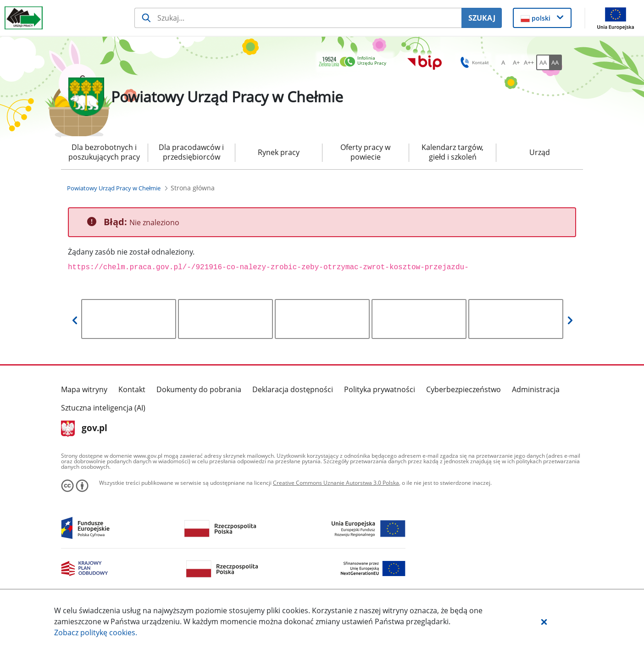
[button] (544, 621)
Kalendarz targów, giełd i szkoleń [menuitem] (452, 152)
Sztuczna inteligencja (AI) (103, 408)
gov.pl (84, 429)
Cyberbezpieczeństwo (464, 389)
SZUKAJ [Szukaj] (482, 18)
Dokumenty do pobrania (199, 389)
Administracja (536, 389)
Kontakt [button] (473, 62)
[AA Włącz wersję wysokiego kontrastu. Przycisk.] (555, 62)
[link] (355, 62)
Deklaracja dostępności (293, 389)
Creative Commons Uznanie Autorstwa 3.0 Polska (336, 483)
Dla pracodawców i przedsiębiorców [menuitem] (191, 152)
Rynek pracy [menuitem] (279, 152)
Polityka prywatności (380, 389)
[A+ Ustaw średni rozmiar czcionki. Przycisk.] (516, 62)
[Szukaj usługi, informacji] (298, 18)
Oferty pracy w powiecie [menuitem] (365, 152)
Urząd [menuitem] (540, 152)
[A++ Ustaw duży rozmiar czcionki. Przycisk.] (529, 62)
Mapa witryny (84, 389)
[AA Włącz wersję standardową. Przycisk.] (543, 62)
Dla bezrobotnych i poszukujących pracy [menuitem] (104, 152)
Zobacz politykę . (96, 632)
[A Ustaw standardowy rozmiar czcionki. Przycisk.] (503, 62)
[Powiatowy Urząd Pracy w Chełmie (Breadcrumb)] (114, 188)
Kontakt (132, 389)
